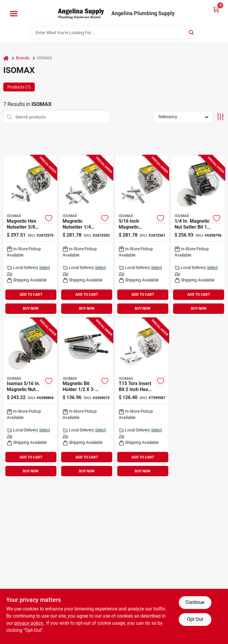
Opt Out (195, 619)
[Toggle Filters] (220, 117)
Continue (195, 602)
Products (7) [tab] (19, 87)
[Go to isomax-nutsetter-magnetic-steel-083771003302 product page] (30, 236)
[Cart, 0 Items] (216, 10)
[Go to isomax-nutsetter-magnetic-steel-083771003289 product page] (86, 236)
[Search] (192, 32)
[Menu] (14, 14)
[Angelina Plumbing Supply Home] (80, 13)
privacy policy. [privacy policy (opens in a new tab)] (29, 623)
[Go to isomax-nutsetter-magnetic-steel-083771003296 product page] (142, 236)
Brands (23, 58)
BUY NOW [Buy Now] (31, 308)
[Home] (6, 58)
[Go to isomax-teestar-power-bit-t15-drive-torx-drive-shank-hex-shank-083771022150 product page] (142, 398)
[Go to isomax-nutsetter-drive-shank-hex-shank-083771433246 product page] (198, 236)
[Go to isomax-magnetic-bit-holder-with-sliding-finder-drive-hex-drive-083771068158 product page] (86, 398)
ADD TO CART (31, 295)
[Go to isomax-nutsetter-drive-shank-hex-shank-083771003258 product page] (30, 398)
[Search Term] (114, 33)
